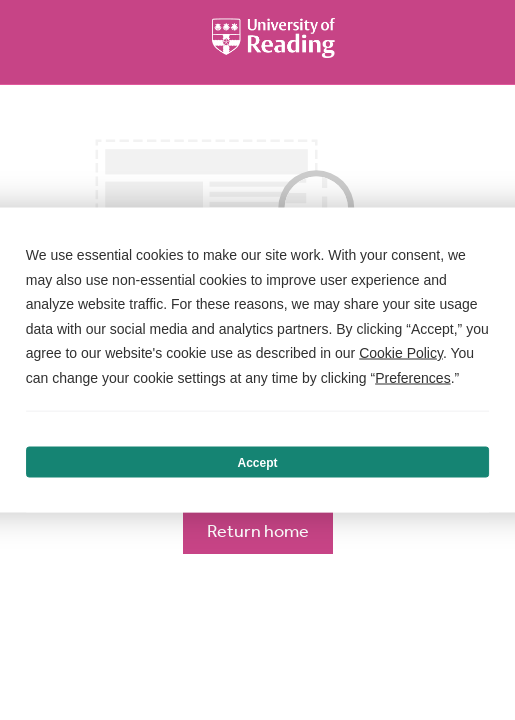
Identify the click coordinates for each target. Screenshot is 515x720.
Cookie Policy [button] (401, 353)
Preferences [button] (412, 377)
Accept (257, 462)
